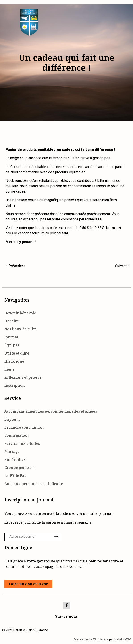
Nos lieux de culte (21, 329)
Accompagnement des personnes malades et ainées (51, 411)
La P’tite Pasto (17, 476)
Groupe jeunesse (19, 468)
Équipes (12, 345)
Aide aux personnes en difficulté (34, 484)
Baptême (12, 419)
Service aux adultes (22, 443)
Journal (11, 337)
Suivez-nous (66, 616)
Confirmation (17, 435)
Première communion (24, 427)
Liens (9, 369)
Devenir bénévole (20, 313)
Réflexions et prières (23, 377)
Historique (14, 361)
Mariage (12, 451)
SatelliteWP (123, 639)
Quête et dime (17, 353)
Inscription (15, 385)
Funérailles (15, 459)
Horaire (12, 321)
